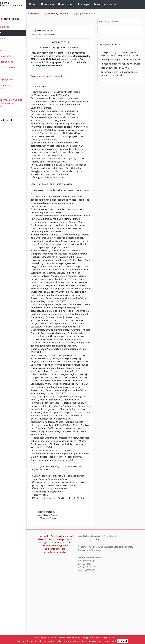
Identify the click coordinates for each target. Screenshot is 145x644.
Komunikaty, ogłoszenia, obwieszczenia (14, 87)
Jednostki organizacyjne (14, 62)
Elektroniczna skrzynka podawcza (66, 614)
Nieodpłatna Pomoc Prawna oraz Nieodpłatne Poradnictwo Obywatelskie (19, 103)
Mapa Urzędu (80, 4)
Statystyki (66, 609)
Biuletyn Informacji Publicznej (20, 7)
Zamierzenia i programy (14, 79)
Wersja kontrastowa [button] (119, 4)
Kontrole (6, 73)
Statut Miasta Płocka (12, 27)
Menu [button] (47, 4)
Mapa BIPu (61, 4)
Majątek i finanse (10, 50)
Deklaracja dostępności (66, 625)
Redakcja (71, 606)
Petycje (5, 94)
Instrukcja (60, 606)
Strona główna (50, 14)
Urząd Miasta (8, 44)
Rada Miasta (8, 33)
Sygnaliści (7, 112)
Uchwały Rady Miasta (74, 14)
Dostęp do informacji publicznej (66, 620)
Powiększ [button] (98, 4)
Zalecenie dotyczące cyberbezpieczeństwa (66, 630)
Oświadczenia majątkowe (15, 68)
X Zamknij (122, 641)
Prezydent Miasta (10, 39)
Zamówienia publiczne (13, 56)
